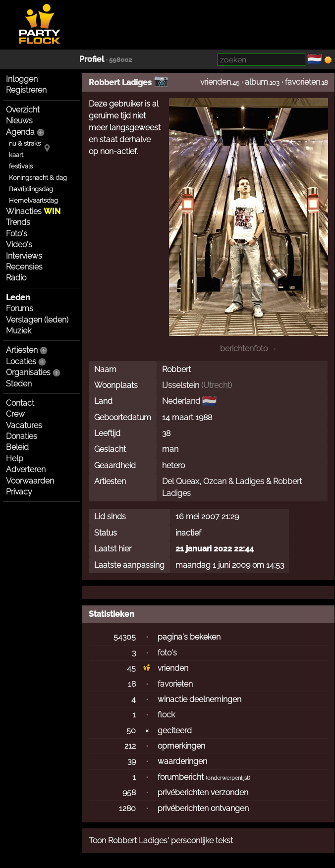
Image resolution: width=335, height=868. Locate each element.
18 (132, 684)
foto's (167, 653)
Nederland (181, 401)
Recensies (24, 267)
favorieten (303, 82)
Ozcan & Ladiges (234, 481)
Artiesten (22, 350)
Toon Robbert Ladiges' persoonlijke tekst (161, 841)
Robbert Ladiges (120, 82)
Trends (18, 222)
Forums (20, 308)
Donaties (22, 436)
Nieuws (19, 121)
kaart (16, 155)
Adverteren (26, 469)
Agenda (20, 132)
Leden (18, 298)
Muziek (19, 331)
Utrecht (217, 385)
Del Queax (181, 481)
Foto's (17, 234)
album (256, 82)
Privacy (19, 492)
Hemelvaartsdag (33, 200)
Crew (15, 414)
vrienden (216, 82)
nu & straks (25, 143)
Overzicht (23, 110)
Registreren (26, 90)
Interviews (24, 256)
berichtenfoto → (249, 349)
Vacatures (24, 425)
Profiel (92, 59)
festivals (21, 166)
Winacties (33, 211)
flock (166, 715)
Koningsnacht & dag (38, 178)
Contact (20, 403)
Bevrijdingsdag (31, 189)
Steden (19, 384)
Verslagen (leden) (37, 320)
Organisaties (28, 372)
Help (15, 459)
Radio (16, 278)
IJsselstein (181, 385)
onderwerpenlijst (228, 778)
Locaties (21, 361)
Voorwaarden (30, 481)
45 (131, 668)
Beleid (17, 447)
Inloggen (22, 79)
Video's (19, 244)
